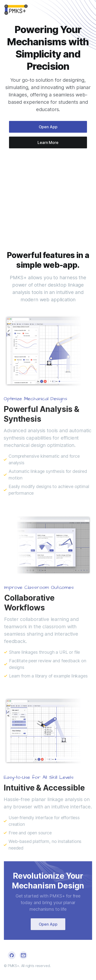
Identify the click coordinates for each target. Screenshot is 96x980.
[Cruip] (16, 10)
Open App (48, 127)
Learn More (48, 143)
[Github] (12, 955)
